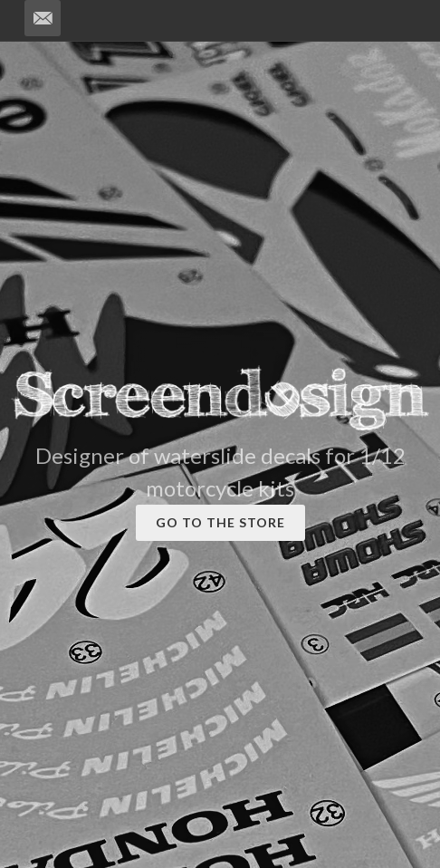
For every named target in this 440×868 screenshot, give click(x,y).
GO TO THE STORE (220, 522)
